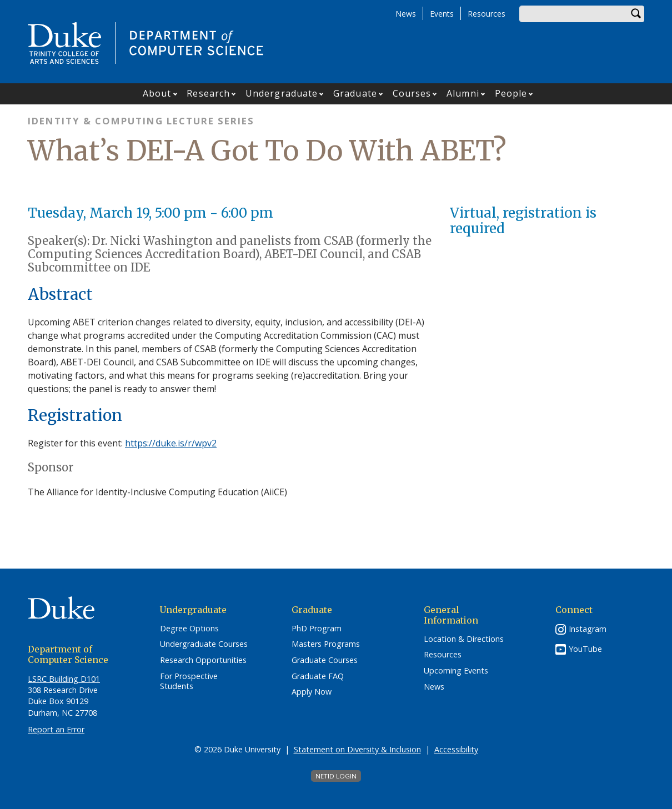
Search (636, 14)
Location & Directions (464, 639)
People (511, 93)
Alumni (463, 93)
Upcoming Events (456, 671)
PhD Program (317, 629)
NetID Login (336, 776)
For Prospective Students (189, 682)
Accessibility (456, 749)
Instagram (588, 629)
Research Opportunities (203, 660)
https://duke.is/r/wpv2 (171, 443)
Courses (412, 93)
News (406, 14)
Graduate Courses (325, 660)
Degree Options (189, 629)
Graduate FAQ (318, 676)
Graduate (355, 93)
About (157, 93)
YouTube (585, 649)
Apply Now (312, 692)
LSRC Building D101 (64, 679)
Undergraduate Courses (204, 644)
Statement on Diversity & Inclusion (357, 749)
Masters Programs (326, 644)
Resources (487, 14)
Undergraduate (282, 93)
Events (442, 14)
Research (208, 93)
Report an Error (56, 729)
